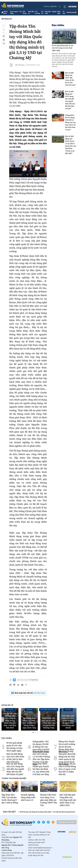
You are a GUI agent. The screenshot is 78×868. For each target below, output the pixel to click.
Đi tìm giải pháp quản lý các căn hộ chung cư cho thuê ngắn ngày (63, 48)
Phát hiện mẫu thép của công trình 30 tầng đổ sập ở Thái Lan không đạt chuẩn (68, 722)
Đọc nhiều (58, 25)
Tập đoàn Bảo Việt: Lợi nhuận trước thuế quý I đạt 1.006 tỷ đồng (10, 799)
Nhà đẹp (59, 12)
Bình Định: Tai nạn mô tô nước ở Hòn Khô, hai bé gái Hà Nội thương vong (49, 723)
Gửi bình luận (39, 693)
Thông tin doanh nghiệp (14, 778)
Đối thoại (25, 12)
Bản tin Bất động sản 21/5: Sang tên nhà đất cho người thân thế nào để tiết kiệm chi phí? (70, 100)
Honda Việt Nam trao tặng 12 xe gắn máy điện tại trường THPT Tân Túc (49, 800)
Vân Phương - (20, 65)
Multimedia (71, 12)
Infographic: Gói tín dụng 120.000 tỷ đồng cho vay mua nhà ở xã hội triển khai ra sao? (70, 122)
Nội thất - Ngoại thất (51, 12)
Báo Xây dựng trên (28, 680)
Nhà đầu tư (31, 12)
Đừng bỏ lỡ (7, 705)
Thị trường (37, 12)
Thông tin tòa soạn (67, 822)
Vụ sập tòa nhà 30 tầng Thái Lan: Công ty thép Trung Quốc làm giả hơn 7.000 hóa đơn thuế (10, 721)
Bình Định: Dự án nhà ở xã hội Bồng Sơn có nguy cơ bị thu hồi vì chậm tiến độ (67, 769)
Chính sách (5, 12)
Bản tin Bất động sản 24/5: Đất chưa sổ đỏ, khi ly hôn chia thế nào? (70, 79)
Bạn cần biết (9, 812)
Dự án (42, 12)
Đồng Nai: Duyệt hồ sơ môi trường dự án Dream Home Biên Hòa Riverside (67, 747)
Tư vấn (64, 12)
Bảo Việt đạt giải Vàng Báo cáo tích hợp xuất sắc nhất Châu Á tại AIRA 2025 (68, 800)
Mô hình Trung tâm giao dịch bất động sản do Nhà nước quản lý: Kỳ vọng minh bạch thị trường (67, 758)
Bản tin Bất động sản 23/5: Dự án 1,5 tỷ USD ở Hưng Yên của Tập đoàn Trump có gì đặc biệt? (71, 145)
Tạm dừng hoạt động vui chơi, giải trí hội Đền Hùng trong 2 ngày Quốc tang (29, 723)
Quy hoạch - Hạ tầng (16, 12)
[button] (4, 26)
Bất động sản (7, 19)
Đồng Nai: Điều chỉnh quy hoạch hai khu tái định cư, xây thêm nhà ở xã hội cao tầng (41, 769)
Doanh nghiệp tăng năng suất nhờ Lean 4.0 (28, 797)
